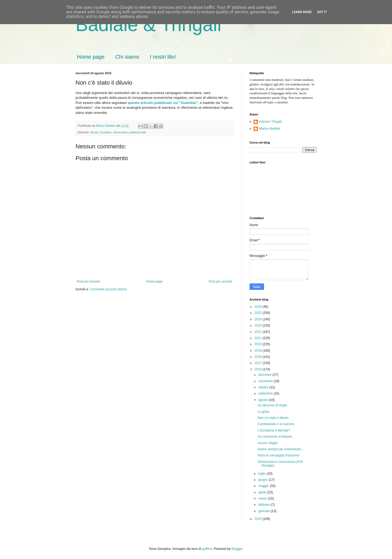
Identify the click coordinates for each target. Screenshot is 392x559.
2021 (259, 338)
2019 (259, 351)
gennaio (265, 511)
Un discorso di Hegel (272, 405)
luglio (263, 474)
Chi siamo (127, 57)
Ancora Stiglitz (268, 443)
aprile (263, 492)
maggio (264, 486)
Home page (91, 57)
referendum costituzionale (130, 132)
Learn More (302, 12)
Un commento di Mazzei (275, 437)
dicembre (265, 375)
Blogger (237, 549)
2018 (259, 357)
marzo (263, 498)
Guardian (105, 132)
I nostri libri (163, 57)
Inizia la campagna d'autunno (278, 455)
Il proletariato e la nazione (276, 424)
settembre (266, 393)
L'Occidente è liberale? (274, 430)
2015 (259, 519)
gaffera (207, 549)
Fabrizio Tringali (270, 122)
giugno (264, 480)
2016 (259, 369)
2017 (259, 363)
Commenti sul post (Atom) (108, 289)
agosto (264, 400)
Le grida (263, 412)
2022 (259, 332)
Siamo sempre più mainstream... (281, 449)
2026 (259, 307)
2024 (259, 319)
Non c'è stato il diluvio (273, 418)
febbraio (265, 505)
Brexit (94, 132)
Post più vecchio (221, 282)
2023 (259, 325)
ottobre (264, 387)
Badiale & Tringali (148, 25)
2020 (259, 344)
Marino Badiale (270, 129)
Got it (322, 12)
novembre (266, 381)
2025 (259, 313)
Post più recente (88, 282)
